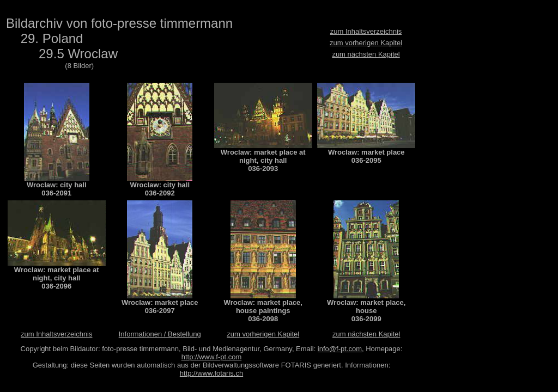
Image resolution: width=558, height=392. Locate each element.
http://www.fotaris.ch (211, 373)
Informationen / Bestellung (160, 334)
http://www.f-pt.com (212, 357)
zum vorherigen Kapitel (366, 43)
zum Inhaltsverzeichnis (366, 31)
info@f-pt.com (340, 349)
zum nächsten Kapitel (366, 54)
